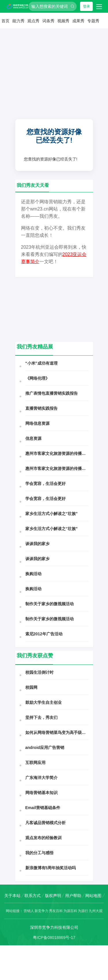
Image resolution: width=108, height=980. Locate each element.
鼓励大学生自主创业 (43, 702)
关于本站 (12, 896)
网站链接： (14, 911)
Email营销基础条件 (43, 808)
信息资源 (33, 438)
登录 (86, 6)
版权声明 (53, 896)
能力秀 (18, 21)
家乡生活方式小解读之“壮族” (52, 514)
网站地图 (93, 896)
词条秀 (48, 21)
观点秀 (33, 21)
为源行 (83, 911)
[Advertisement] (54, 87)
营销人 (29, 911)
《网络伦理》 (37, 378)
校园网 (31, 687)
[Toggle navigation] (99, 6)
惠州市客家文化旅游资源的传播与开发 (57, 453)
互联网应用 (35, 763)
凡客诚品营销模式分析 (46, 823)
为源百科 (70, 911)
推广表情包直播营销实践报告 (52, 393)
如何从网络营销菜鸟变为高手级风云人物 (57, 732)
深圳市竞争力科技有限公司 (54, 927)
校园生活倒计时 (39, 672)
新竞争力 (41, 911)
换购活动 (33, 574)
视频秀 (63, 21)
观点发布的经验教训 (43, 838)
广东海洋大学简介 (41, 778)
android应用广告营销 (45, 748)
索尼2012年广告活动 (44, 634)
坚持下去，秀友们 (41, 717)
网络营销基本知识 (41, 793)
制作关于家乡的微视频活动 (50, 604)
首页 (5, 21)
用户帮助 (73, 896)
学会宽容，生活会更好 (46, 483)
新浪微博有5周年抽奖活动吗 (51, 868)
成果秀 (78, 21)
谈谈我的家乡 (37, 544)
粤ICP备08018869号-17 (54, 937)
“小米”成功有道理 (41, 363)
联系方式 (33, 896)
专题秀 (93, 21)
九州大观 (96, 911)
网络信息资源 (37, 423)
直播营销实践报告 (41, 408)
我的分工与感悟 (39, 853)
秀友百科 (56, 911)
